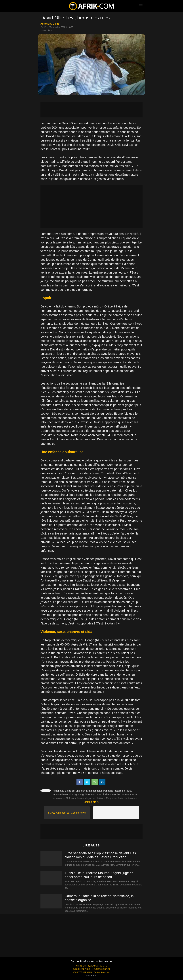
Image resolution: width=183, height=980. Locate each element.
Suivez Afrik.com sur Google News (67, 813)
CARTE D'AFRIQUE (84, 966)
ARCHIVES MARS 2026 (82, 972)
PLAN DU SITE (100, 966)
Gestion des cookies (102, 972)
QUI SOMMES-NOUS (82, 969)
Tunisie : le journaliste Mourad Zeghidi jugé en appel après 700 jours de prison (99, 875)
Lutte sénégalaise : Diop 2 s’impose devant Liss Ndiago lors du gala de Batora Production (100, 855)
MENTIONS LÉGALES (101, 969)
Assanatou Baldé (50, 24)
